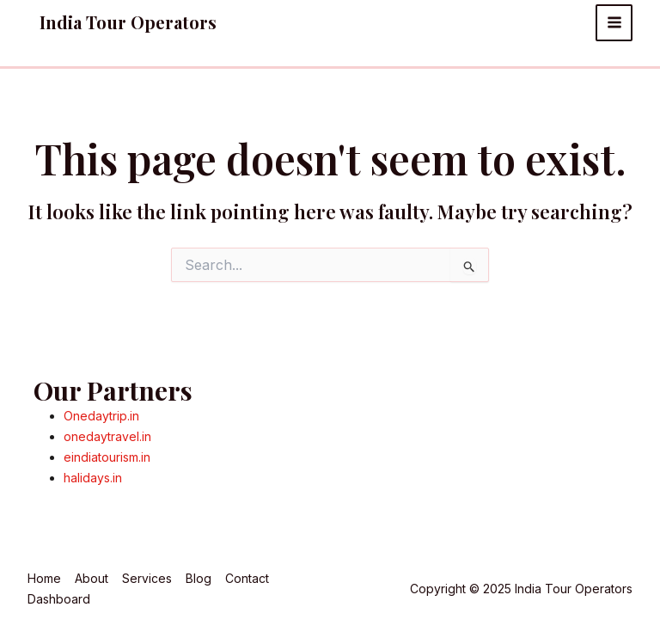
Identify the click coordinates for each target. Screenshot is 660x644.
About (92, 578)
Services (147, 578)
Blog (199, 578)
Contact (247, 578)
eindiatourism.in (107, 457)
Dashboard (59, 599)
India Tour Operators (128, 22)
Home (44, 578)
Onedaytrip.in (101, 416)
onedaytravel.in (107, 436)
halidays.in (93, 478)
